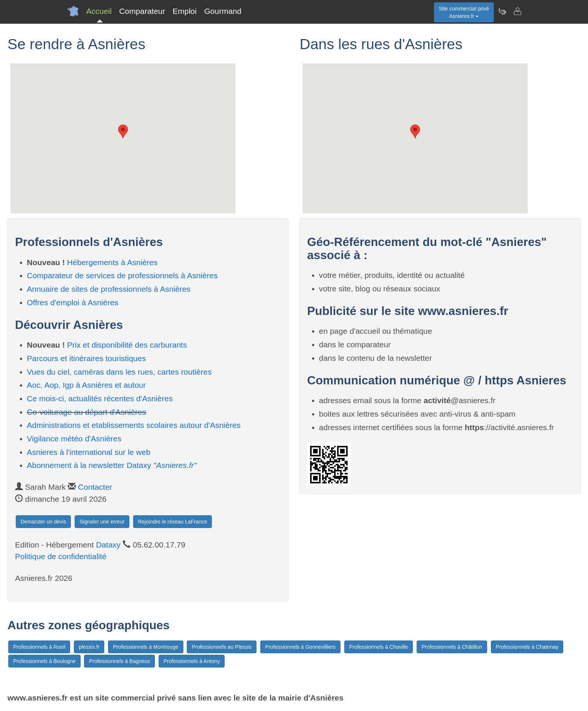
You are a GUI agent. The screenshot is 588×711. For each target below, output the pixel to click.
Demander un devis (43, 522)
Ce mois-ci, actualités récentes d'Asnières (100, 398)
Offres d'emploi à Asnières (73, 302)
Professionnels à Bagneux (119, 661)
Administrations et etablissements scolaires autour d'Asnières (134, 425)
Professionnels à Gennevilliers (300, 647)
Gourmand (223, 11)
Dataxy (108, 545)
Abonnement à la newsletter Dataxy (112, 465)
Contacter (95, 487)
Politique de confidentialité (61, 556)
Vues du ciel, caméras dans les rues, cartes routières (119, 372)
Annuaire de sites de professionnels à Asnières (109, 289)
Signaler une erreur (102, 522)
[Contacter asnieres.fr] (517, 11)
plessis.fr (89, 647)
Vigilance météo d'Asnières (74, 439)
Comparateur (142, 11)
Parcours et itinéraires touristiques (86, 358)
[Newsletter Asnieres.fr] (502, 11)
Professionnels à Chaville (379, 647)
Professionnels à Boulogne (44, 661)
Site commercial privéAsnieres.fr (464, 12)
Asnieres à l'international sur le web (89, 452)
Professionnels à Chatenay (527, 647)
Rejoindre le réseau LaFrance (172, 522)
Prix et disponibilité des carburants (127, 345)
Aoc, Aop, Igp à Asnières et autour (87, 385)
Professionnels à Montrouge (145, 647)
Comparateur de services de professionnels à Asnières (122, 275)
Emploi (184, 11)
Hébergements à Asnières (112, 262)
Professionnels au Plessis (222, 647)
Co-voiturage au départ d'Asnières (87, 412)
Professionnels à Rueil (39, 647)
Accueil (99, 11)
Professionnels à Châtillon (452, 647)
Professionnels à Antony (192, 661)
